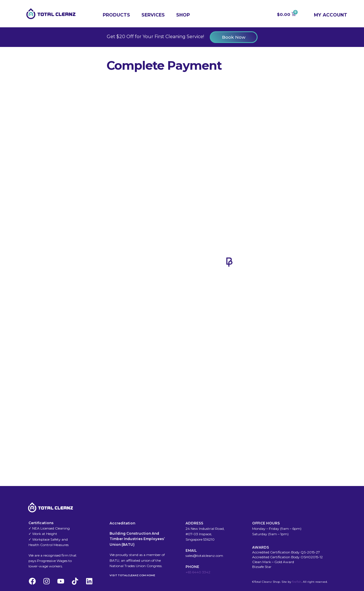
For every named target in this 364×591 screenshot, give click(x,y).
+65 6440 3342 (198, 572)
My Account (331, 15)
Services (153, 15)
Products (116, 15)
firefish (297, 582)
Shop (183, 15)
